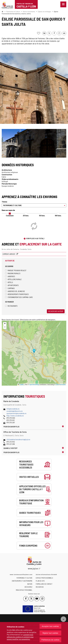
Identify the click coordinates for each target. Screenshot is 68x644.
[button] (5, 324)
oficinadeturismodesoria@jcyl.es (18, 439)
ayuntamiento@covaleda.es (16, 413)
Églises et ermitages (44, 12)
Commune (10, 215)
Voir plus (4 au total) (35, 238)
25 (26, 215)
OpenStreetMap (34, 385)
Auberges (10, 276)
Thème (4, 202)
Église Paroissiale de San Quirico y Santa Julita (30, 13)
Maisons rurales (13, 273)
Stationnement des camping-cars (19, 297)
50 (42, 215)
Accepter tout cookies (50, 626)
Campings (10, 288)
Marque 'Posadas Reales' (16, 270)
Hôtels (9, 282)
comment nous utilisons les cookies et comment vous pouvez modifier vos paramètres (20, 637)
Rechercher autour (56, 311)
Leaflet (21, 385)
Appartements (12, 285)
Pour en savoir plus (11, 427)
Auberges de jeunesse (15, 291)
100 (58, 215)
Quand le (11, 448)
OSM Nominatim (61, 385)
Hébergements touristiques (17, 294)
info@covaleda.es (13, 409)
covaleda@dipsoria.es (15, 411)
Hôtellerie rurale (13, 279)
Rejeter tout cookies (50, 633)
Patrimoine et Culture (13, 12)
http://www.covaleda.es (15, 416)
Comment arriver (9, 254)
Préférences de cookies (50, 640)
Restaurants (11, 306)
